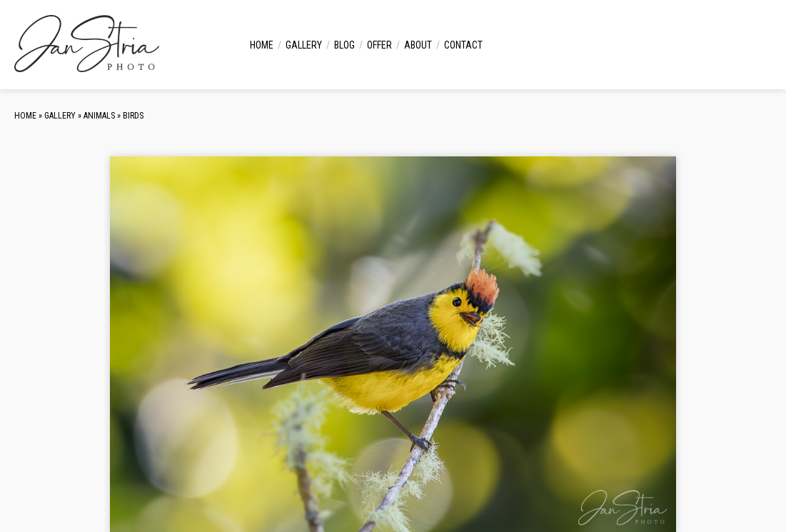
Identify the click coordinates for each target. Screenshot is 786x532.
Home (262, 45)
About (418, 45)
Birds (133, 116)
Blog (344, 45)
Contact (463, 45)
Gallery (304, 45)
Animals (99, 116)
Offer (379, 45)
